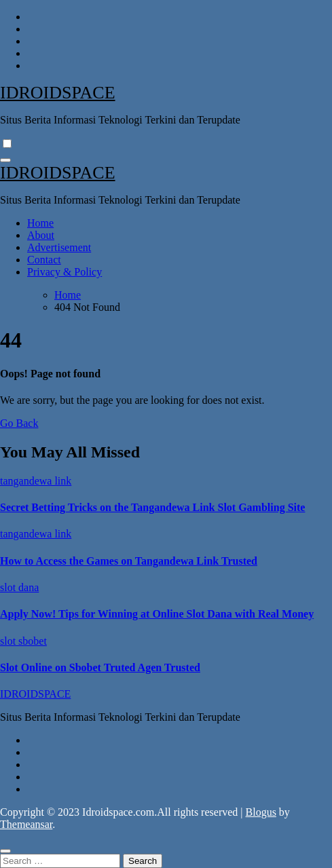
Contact (44, 260)
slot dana (19, 587)
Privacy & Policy (64, 272)
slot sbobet (23, 641)
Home (40, 223)
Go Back (19, 423)
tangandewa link (36, 481)
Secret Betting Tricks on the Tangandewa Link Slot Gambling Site (152, 507)
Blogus (261, 812)
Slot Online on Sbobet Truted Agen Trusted (100, 667)
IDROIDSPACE (58, 93)
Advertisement (59, 247)
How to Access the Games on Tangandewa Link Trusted (129, 561)
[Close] (5, 851)
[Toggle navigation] (5, 160)
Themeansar (26, 824)
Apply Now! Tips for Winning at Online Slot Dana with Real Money (157, 614)
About (41, 235)
